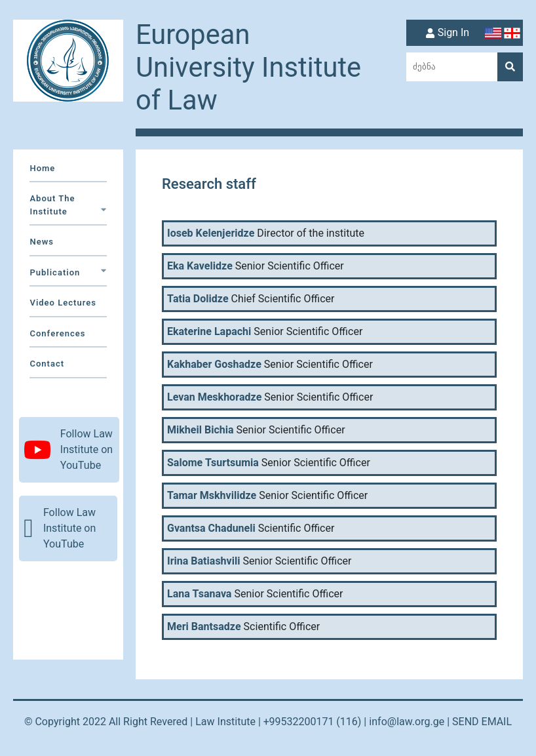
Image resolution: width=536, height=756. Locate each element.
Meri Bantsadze (204, 627)
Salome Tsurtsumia (213, 463)
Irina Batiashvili (204, 561)
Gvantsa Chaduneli (211, 528)
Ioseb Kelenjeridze (211, 233)
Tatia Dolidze (198, 299)
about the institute (68, 205)
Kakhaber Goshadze (214, 365)
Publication (68, 272)
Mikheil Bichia (201, 430)
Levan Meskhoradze (214, 397)
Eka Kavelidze (200, 266)
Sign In (446, 33)
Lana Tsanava (200, 594)
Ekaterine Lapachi (209, 332)
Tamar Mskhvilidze (212, 496)
